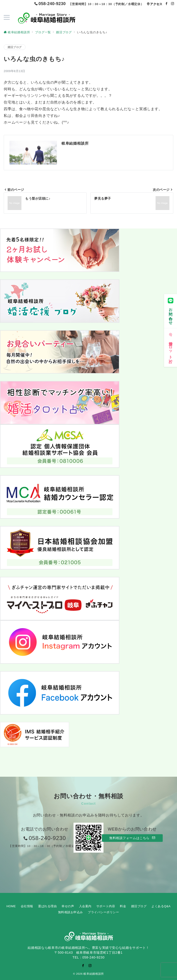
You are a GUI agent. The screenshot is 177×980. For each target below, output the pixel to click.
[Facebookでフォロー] (167, 4)
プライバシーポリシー (103, 912)
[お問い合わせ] (171, 308)
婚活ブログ (15, 47)
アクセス (155, 4)
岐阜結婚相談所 (94, 974)
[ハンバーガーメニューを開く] (7, 18)
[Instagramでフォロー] (173, 4)
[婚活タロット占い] (171, 344)
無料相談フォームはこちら (132, 838)
